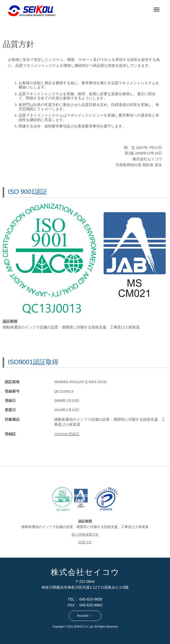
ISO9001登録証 (67, 434)
